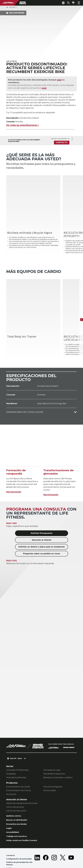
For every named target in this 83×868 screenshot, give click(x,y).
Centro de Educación (16, 796)
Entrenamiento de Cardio (18, 772)
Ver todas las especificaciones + (23, 126)
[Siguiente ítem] (81, 309)
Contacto (61, 144)
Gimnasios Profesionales (17, 755)
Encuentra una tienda (18, 810)
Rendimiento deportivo (54, 759)
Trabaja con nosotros (18, 823)
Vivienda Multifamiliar (16, 763)
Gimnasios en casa (52, 755)
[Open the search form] (67, 3)
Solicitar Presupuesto (42, 518)
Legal (9, 814)
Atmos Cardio (50, 776)
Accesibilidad (14, 819)
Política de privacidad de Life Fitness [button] (20, 852)
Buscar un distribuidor (18, 806)
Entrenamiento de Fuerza (19, 776)
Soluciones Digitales (53, 772)
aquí (60, 80)
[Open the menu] (79, 3)
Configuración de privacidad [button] (20, 847)
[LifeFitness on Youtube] (71, 850)
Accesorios (11, 779)
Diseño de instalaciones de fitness (22, 788)
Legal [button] (9, 857)
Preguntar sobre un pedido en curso (42, 539)
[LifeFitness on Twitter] (63, 850)
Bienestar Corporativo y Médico (58, 763)
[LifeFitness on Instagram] (54, 850)
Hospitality (11, 759)
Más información (15, 477)
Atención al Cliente (42, 525)
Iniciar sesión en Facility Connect (24, 828)
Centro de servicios (15, 792)
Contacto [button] (11, 843)
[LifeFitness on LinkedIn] (37, 850)
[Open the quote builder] (73, 3)
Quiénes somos (15, 801)
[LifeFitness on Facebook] (46, 850)
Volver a (12, 7)
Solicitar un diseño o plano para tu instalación (42, 532)
